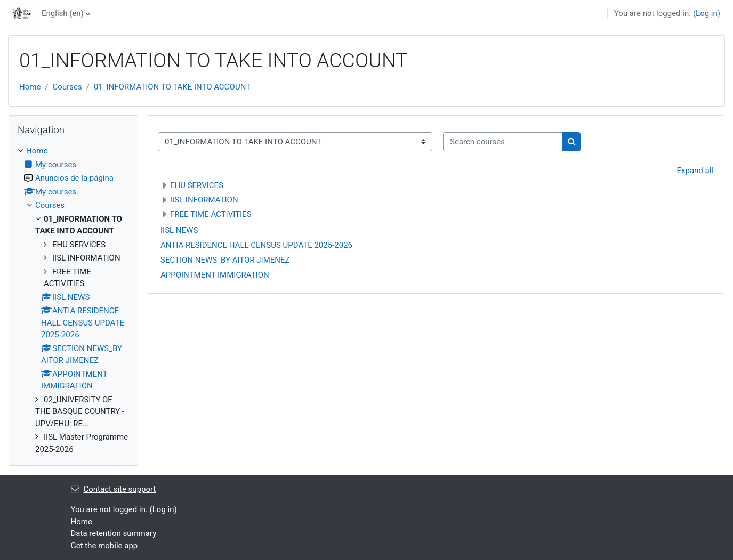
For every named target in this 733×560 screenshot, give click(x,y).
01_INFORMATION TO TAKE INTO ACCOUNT (172, 87)
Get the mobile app (104, 546)
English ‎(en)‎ (63, 13)
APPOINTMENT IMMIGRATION (215, 275)
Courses (67, 87)
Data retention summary (114, 533)
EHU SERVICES (197, 185)
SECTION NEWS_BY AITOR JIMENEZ (225, 260)
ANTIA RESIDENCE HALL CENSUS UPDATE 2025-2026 (256, 245)
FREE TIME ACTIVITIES (211, 214)
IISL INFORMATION (204, 200)
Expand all (695, 171)
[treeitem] (73, 300)
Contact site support (114, 489)
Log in (707, 13)
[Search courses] (503, 142)
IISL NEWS (179, 230)
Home (30, 87)
